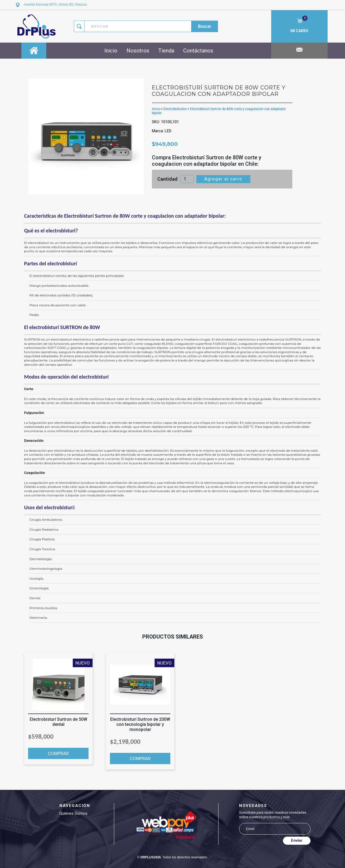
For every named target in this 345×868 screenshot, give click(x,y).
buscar (205, 26)
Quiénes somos (73, 813)
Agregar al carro (223, 179)
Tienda (166, 51)
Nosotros (138, 51)
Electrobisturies (175, 109)
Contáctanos (198, 51)
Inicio (111, 51)
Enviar (297, 840)
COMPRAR (58, 753)
